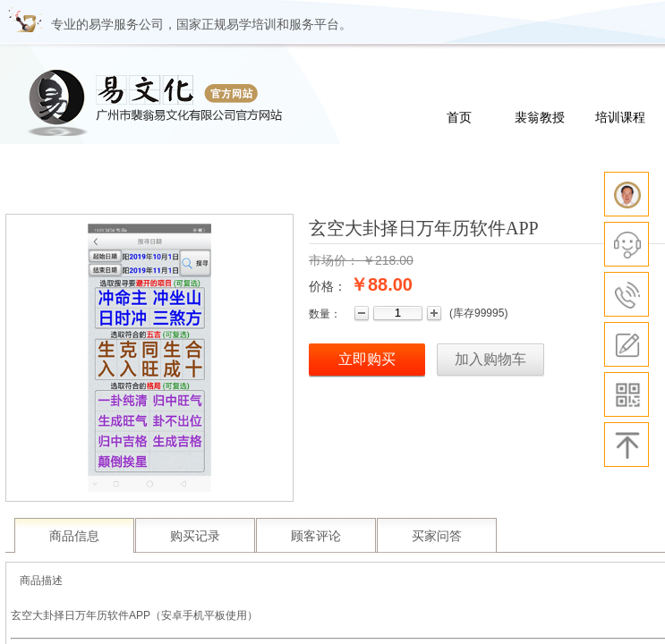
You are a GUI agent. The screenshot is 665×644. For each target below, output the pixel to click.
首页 (459, 117)
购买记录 (195, 536)
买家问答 (437, 536)
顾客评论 (316, 536)
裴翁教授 (540, 117)
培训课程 (620, 117)
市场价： (334, 260)
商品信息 (74, 536)
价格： (328, 286)
